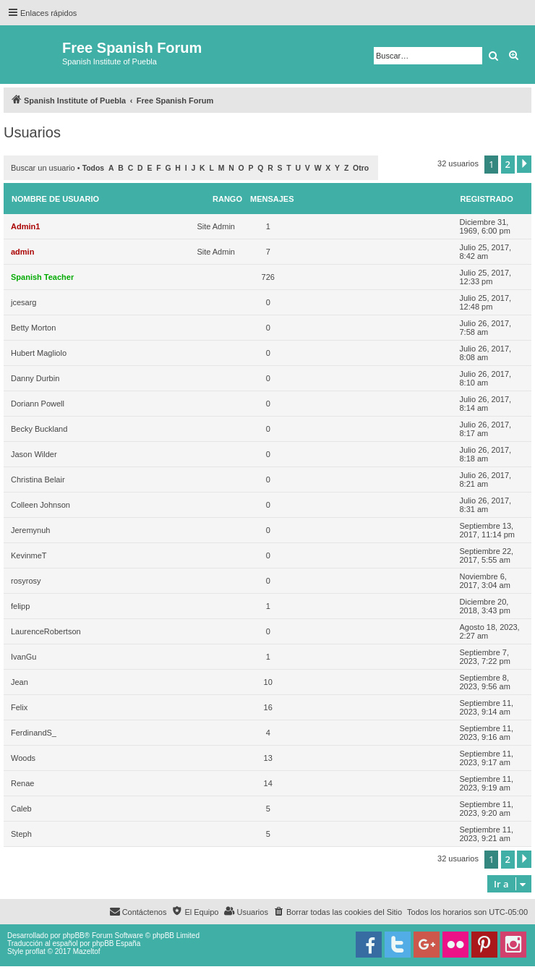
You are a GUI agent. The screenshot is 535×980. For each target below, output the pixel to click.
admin (22, 252)
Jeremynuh (30, 530)
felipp (20, 606)
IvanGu (23, 657)
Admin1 (25, 226)
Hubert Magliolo (39, 353)
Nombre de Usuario (55, 199)
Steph (21, 834)
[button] (524, 164)
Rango (227, 199)
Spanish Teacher (42, 277)
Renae (22, 783)
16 (268, 707)
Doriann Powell (38, 404)
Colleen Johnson (40, 505)
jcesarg (23, 302)
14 (268, 783)
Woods (23, 758)
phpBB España (116, 943)
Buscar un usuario (43, 168)
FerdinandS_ (34, 733)
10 (268, 682)
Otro (361, 168)
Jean (20, 682)
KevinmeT (29, 555)
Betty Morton (33, 328)
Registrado (487, 199)
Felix (19, 707)
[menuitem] (338, 912)
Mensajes (272, 199)
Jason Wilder (34, 454)
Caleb (21, 809)
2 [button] (508, 164)
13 (268, 758)
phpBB (74, 936)
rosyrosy (26, 581)
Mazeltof (87, 951)
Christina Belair (38, 480)
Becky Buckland (39, 429)
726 (268, 277)
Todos (94, 168)
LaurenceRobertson (46, 631)
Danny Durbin (35, 378)
